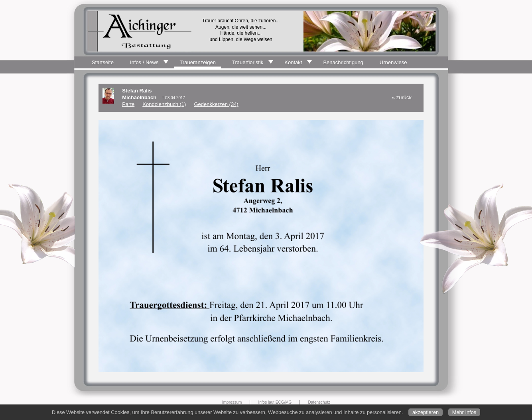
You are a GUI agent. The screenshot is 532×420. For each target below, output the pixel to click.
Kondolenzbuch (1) (164, 104)
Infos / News (144, 62)
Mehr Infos (464, 412)
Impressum (232, 402)
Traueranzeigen (198, 62)
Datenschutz (319, 402)
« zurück (402, 97)
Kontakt (293, 62)
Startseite (103, 62)
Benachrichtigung (343, 62)
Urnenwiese (393, 62)
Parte (128, 104)
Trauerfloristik (248, 62)
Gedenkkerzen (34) (216, 104)
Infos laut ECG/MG (275, 402)
